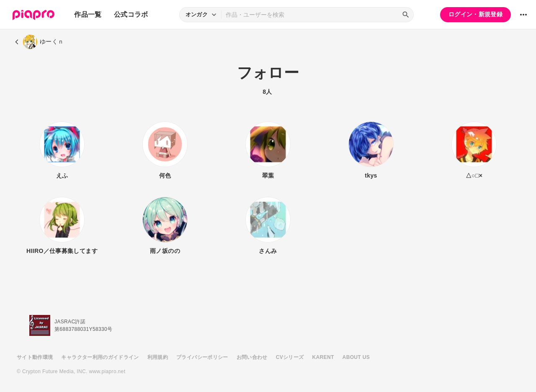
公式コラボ (131, 14)
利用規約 (158, 357)
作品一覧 (88, 14)
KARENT (323, 357)
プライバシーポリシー (202, 357)
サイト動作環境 (35, 357)
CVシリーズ (290, 357)
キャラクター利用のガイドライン (100, 357)
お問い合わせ (252, 357)
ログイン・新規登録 (475, 14)
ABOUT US (356, 357)
